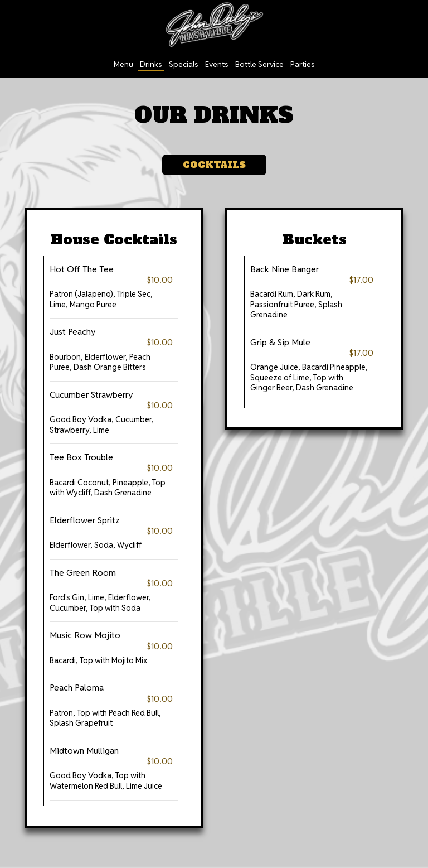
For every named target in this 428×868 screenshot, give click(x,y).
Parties (303, 64)
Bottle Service (259, 64)
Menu (123, 64)
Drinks (151, 64)
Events (217, 64)
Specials (184, 64)
